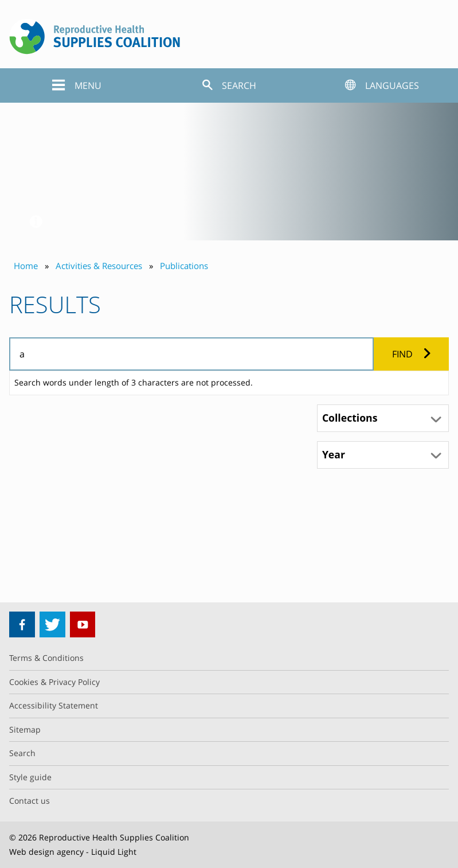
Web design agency (46, 852)
